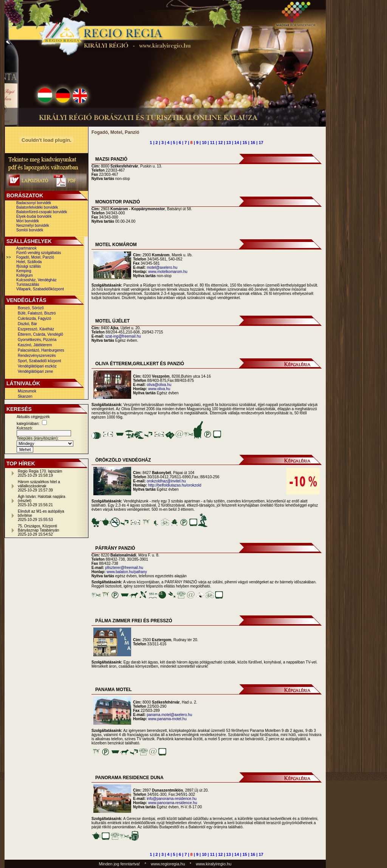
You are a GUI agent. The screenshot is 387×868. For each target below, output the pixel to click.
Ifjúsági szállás (29, 266)
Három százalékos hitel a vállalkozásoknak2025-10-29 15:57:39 (39, 486)
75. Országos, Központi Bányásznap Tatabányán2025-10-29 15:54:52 (38, 530)
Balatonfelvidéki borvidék (37, 207)
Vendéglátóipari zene (35, 371)
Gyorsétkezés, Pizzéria (37, 340)
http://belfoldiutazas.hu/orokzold (175, 485)
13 (229, 143)
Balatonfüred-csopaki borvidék (42, 212)
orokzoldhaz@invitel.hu (166, 481)
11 (212, 143)
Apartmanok (26, 248)
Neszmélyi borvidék (33, 226)
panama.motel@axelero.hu (169, 715)
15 (245, 143)
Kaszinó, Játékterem (35, 345)
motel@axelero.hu (162, 267)
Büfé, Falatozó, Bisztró (37, 313)
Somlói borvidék (30, 230)
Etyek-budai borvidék (34, 216)
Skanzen (25, 396)
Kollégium (25, 275)
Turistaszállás (28, 284)
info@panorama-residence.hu (172, 799)
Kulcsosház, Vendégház (36, 280)
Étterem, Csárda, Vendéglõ (40, 334)
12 (220, 143)
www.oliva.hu (159, 389)
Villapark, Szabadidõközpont (40, 289)
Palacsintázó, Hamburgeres (41, 350)
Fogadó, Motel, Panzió (35, 257)
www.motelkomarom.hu (168, 272)
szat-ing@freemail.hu (123, 336)
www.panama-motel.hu (167, 719)
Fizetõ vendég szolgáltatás (39, 253)
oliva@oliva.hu (159, 385)
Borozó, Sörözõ (31, 308)
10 (204, 143)
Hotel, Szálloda (29, 262)
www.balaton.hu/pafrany (127, 572)
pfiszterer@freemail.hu (124, 568)
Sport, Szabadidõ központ (39, 361)
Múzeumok (27, 391)
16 (253, 143)
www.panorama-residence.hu (173, 803)
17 (261, 143)
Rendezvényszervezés (37, 356)
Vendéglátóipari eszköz (37, 366)
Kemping (24, 271)
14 (237, 143)
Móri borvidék (28, 221)
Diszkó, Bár (27, 324)
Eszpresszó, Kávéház (36, 329)
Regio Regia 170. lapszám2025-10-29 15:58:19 (40, 473)
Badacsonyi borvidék (34, 203)
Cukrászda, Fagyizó (34, 319)
